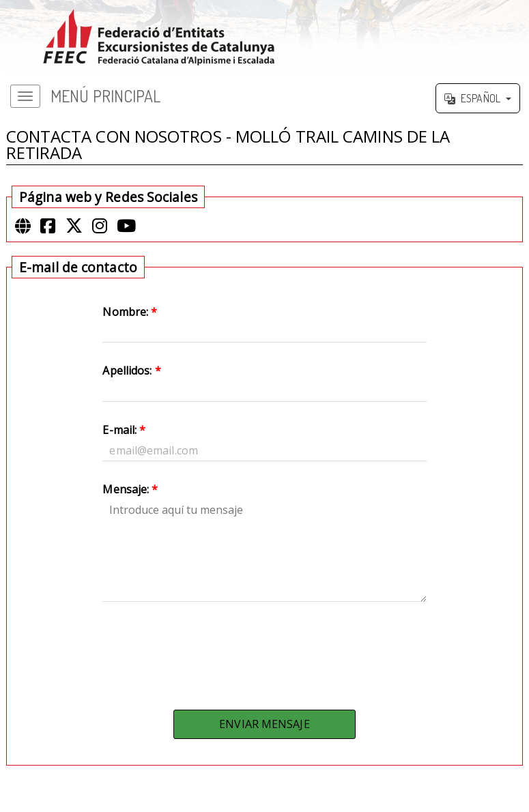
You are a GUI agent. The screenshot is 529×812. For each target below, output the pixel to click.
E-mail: (124, 430)
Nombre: (130, 312)
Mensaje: (130, 489)
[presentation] (264, 652)
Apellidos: (131, 371)
